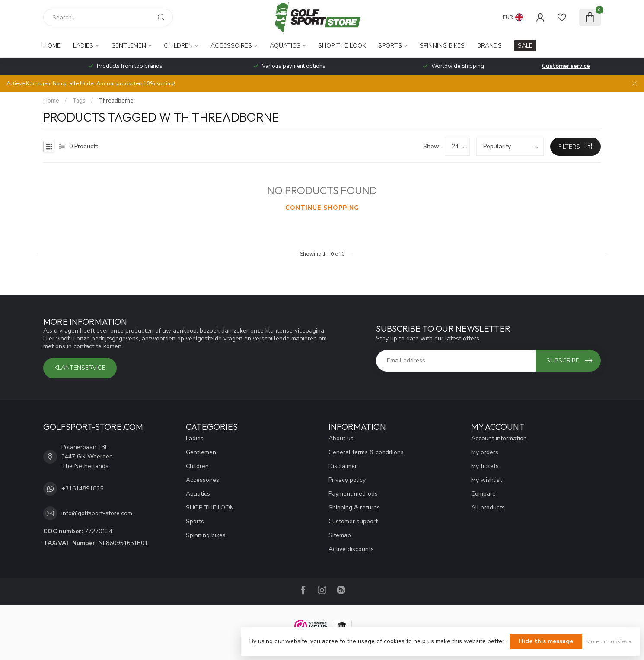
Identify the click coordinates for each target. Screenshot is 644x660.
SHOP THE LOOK (342, 46)
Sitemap (340, 535)
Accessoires (231, 46)
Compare (483, 494)
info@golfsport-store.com (97, 513)
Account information (499, 438)
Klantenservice (80, 368)
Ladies (83, 46)
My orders (485, 452)
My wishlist (486, 480)
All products (488, 508)
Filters (575, 147)
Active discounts (351, 549)
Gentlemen (129, 46)
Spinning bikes (442, 46)
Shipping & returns (354, 508)
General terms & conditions (366, 452)
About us (341, 438)
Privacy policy (347, 480)
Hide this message (546, 641)
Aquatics (285, 46)
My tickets (485, 466)
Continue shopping (322, 208)
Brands (489, 46)
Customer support (353, 521)
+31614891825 (82, 489)
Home (52, 46)
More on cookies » (609, 641)
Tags (79, 101)
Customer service (566, 66)
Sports (390, 46)
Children (178, 46)
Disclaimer (343, 466)
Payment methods (353, 494)
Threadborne (116, 101)
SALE (525, 46)
